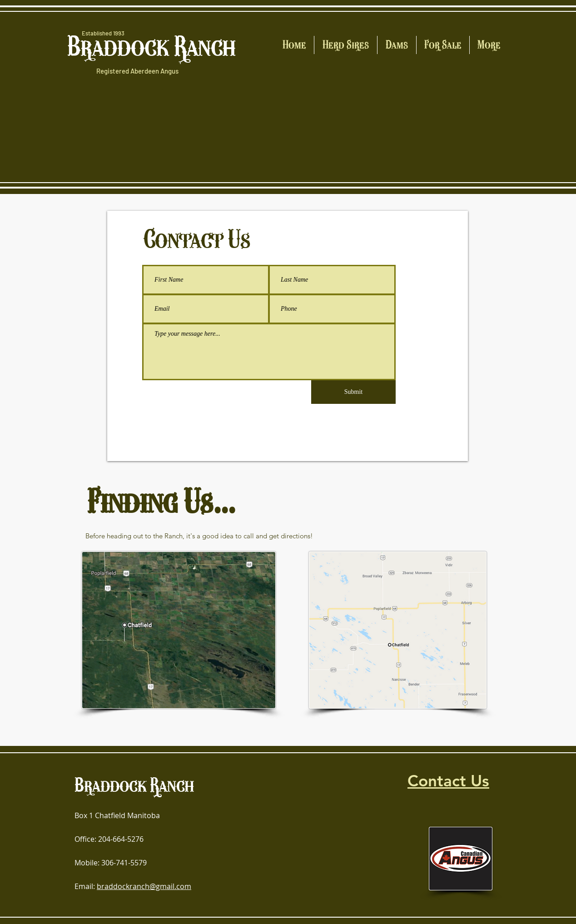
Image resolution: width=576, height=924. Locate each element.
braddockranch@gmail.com (144, 886)
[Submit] (353, 392)
